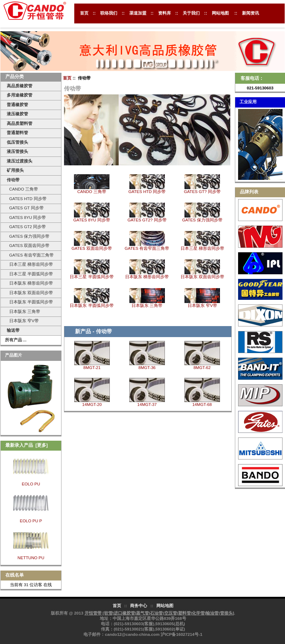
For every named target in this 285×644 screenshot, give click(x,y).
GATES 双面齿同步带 (28, 245)
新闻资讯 (251, 13)
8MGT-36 (147, 367)
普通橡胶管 (17, 104)
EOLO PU (31, 484)
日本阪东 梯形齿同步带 (30, 283)
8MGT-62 (202, 367)
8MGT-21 (92, 367)
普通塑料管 (17, 133)
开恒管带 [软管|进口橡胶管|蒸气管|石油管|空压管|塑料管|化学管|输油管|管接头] (159, 613)
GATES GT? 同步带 (202, 189)
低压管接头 (17, 142)
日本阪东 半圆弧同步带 (30, 302)
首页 (84, 13)
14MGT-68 (202, 404)
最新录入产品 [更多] (27, 445)
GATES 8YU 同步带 (26, 217)
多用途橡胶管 (20, 95)
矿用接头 (15, 170)
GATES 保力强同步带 (28, 236)
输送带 (13, 330)
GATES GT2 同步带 (26, 227)
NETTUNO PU (31, 558)
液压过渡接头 (20, 161)
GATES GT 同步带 (25, 208)
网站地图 (220, 13)
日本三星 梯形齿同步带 (30, 264)
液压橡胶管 (17, 114)
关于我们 (191, 13)
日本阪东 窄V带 (23, 321)
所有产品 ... (16, 340)
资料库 (165, 13)
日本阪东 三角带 (23, 311)
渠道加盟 (138, 13)
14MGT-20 (92, 404)
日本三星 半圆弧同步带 (30, 274)
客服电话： (252, 78)
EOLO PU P (31, 521)
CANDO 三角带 (22, 189)
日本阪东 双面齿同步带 (30, 293)
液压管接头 (17, 151)
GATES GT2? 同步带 (147, 218)
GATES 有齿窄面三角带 (30, 255)
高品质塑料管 (20, 123)
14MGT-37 (147, 404)
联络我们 (109, 13)
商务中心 (139, 606)
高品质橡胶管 (20, 86)
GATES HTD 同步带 (26, 199)
